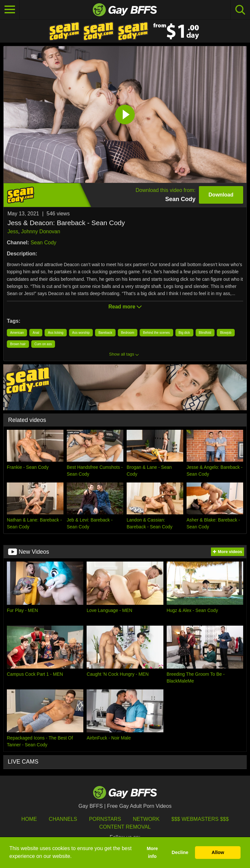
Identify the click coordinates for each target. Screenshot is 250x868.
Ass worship (81, 333)
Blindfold (205, 333)
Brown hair (18, 344)
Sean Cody (43, 243)
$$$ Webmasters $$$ (200, 819)
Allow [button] (218, 852)
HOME (29, 819)
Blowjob (226, 333)
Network (146, 819)
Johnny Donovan (41, 231)
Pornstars (105, 819)
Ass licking (56, 333)
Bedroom (128, 333)
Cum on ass (43, 344)
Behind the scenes (156, 333)
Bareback (105, 333)
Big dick (184, 333)
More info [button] (152, 852)
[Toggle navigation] (10, 10)
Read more (125, 307)
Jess (13, 231)
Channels (63, 819)
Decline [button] (180, 852)
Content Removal (125, 827)
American (17, 333)
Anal (36, 333)
